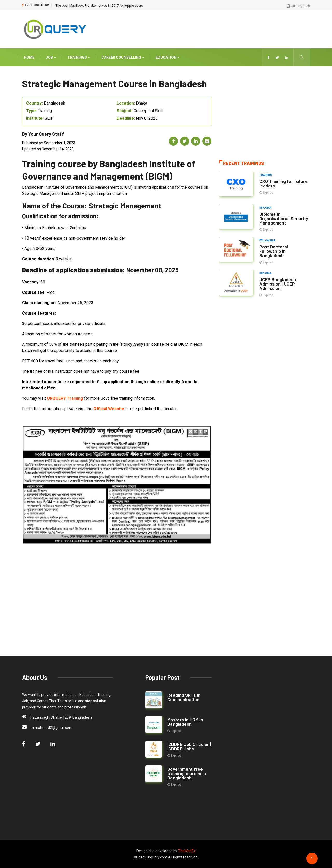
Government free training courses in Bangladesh (187, 773)
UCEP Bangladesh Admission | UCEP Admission (278, 284)
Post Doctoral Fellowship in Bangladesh (274, 251)
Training (266, 175)
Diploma (265, 208)
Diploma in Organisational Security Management (284, 218)
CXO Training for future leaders (283, 183)
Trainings (79, 57)
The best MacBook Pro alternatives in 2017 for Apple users (99, 6)
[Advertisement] (215, 28)
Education (168, 57)
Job (51, 57)
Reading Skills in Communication (184, 697)
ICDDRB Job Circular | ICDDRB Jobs (189, 746)
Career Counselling (123, 57)
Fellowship (267, 240)
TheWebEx (187, 851)
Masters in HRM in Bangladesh (185, 722)
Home (29, 57)
